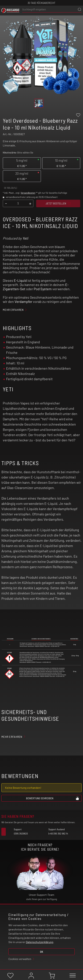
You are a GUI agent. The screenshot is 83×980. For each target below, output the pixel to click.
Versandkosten (28, 193)
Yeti (25, 238)
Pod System (43, 289)
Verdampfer (23, 301)
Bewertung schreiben (53, 798)
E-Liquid (20, 280)
